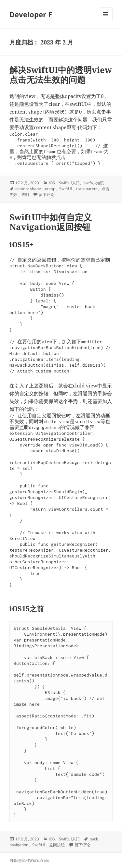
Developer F (31, 14)
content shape (28, 189)
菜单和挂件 (106, 21)
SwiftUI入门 (69, 183)
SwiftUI (66, 189)
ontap (50, 189)
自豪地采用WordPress (29, 860)
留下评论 (47, 195)
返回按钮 (57, 845)
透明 (25, 195)
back (94, 839)
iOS (52, 183)
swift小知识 (94, 183)
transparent (87, 189)
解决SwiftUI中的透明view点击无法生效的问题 (61, 75)
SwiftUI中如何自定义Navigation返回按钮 (51, 222)
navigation (19, 845)
